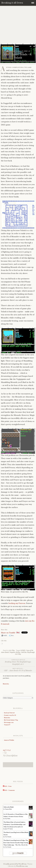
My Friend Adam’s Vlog (11, 720)
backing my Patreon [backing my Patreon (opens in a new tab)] (17, 603)
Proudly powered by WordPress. (15, 864)
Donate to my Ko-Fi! (10, 715)
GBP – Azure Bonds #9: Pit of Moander (18, 670)
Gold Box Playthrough (28, 652)
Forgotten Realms (15, 652)
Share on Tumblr (8, 632)
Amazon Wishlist (9, 740)
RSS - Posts (7, 786)
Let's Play (12, 650)
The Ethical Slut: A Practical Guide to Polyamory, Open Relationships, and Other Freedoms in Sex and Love (14, 824)
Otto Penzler (8, 837)
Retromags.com (9, 722)
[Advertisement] (18, 25)
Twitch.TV (7, 725)
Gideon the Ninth (8, 807)
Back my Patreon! (9, 713)
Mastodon (6, 684)
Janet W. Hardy (9, 829)
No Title (7, 750)
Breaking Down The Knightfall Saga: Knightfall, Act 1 (18, 662)
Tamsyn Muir (8, 809)
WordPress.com (22, 866)
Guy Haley (8, 819)
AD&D (23, 650)
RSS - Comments (9, 790)
